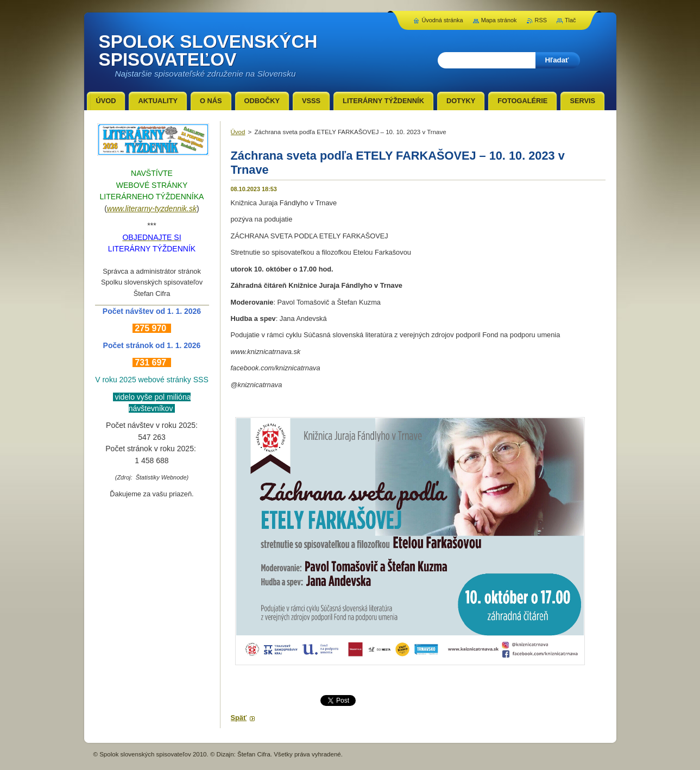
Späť (239, 718)
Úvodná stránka (442, 20)
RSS (541, 20)
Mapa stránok (499, 20)
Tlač (570, 20)
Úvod (238, 132)
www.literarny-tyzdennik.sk (152, 209)
